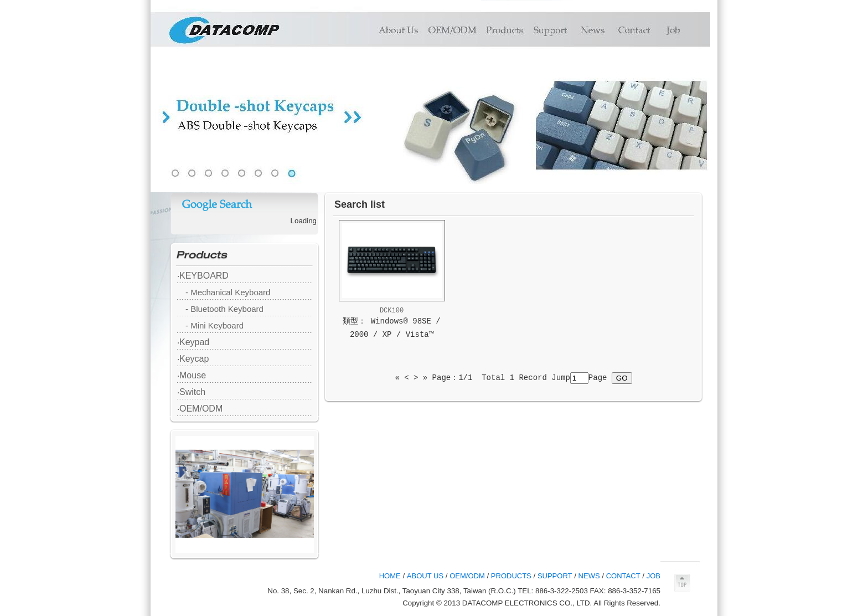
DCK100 (392, 311)
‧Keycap (193, 359)
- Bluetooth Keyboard (224, 309)
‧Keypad (193, 342)
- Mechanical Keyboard (228, 292)
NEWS (589, 576)
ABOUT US (425, 576)
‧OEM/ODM (200, 409)
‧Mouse (192, 375)
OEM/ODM (467, 576)
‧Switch (191, 392)
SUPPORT (555, 576)
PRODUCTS (511, 576)
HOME (390, 576)
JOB (653, 576)
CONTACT (623, 576)
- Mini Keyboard (215, 325)
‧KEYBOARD (203, 276)
